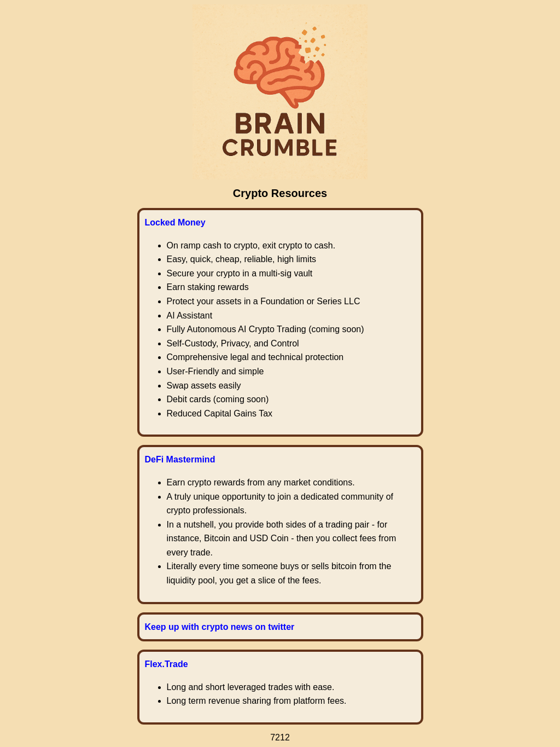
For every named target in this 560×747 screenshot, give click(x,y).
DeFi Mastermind (180, 459)
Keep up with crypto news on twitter (220, 627)
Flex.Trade (167, 664)
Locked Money (175, 222)
